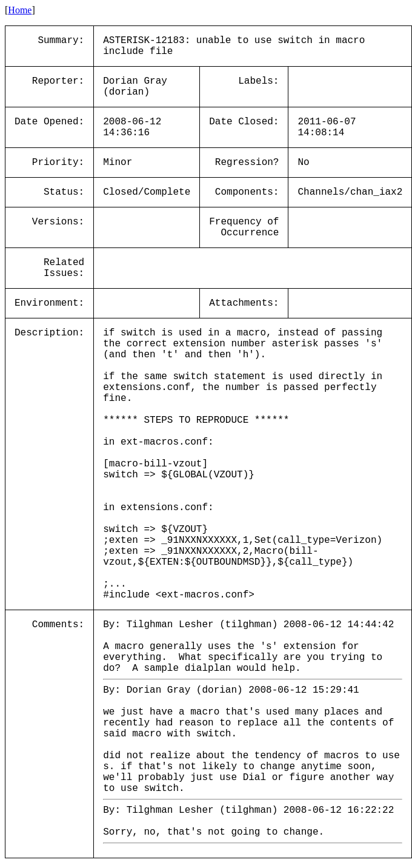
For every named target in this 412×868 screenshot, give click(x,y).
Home (20, 10)
